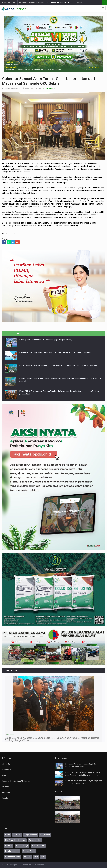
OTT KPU (17, 835)
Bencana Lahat (35, 840)
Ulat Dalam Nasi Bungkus (15, 840)
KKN (36, 857)
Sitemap (6, 787)
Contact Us (7, 770)
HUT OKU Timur (38, 846)
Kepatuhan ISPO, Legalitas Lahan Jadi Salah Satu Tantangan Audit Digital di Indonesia (56, 352)
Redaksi (5, 798)
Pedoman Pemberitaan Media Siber (16, 781)
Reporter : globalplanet (12, 88)
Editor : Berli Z (9, 233)
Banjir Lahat (45, 835)
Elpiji (43, 857)
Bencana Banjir (22, 846)
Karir (4, 776)
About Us (6, 764)
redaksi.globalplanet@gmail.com (34, 2)
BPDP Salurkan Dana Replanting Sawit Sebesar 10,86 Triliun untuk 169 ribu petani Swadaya (58, 365)
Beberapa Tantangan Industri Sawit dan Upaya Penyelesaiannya (46, 340)
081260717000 (9, 2)
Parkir (8, 835)
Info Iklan (6, 792)
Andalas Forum (29, 851)
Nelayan (27, 857)
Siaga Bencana (31, 835)
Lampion (9, 846)
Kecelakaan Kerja (12, 851)
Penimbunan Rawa (13, 857)
